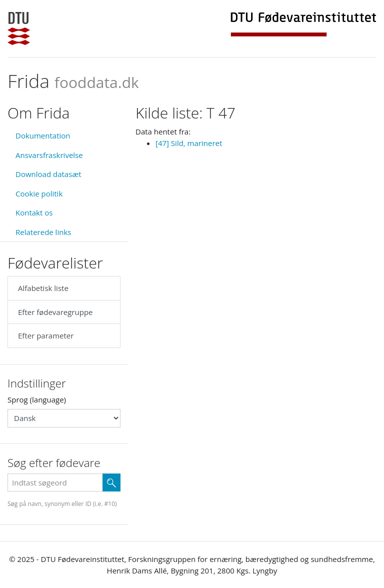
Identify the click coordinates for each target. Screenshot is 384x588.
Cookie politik (39, 193)
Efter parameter (46, 335)
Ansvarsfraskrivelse (49, 155)
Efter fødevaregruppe (55, 312)
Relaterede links (43, 232)
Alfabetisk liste (43, 288)
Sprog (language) (37, 399)
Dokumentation (43, 135)
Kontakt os (34, 212)
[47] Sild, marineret (189, 143)
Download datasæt (48, 174)
